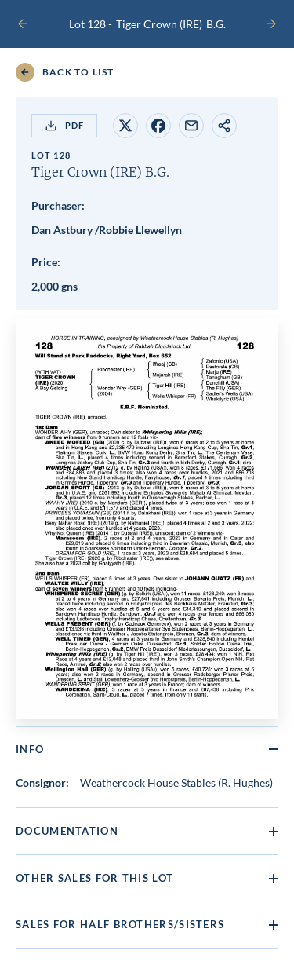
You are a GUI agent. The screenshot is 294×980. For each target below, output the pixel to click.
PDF (64, 126)
